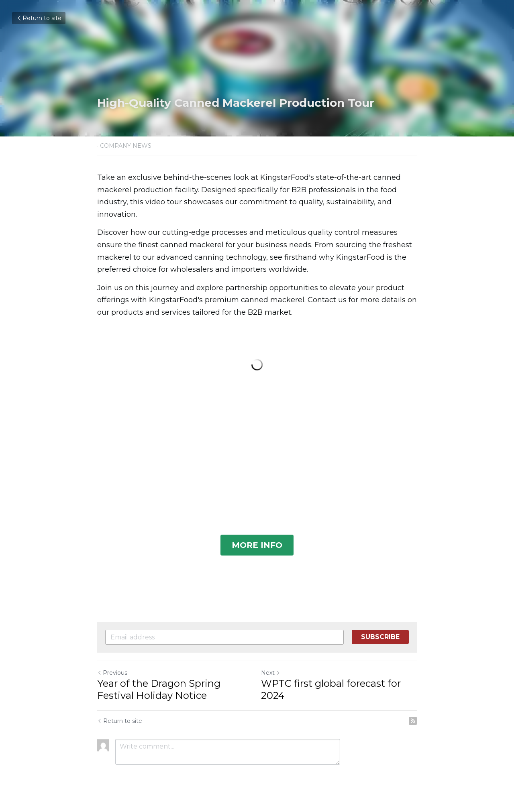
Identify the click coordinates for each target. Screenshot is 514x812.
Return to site (39, 18)
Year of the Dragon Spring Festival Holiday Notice (159, 689)
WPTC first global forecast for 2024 (331, 689)
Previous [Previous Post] (112, 673)
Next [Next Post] (271, 673)
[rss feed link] (413, 721)
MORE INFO (257, 545)
